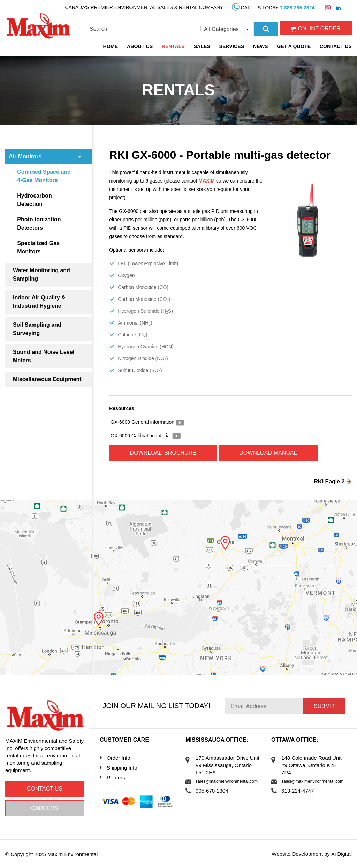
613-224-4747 (298, 791)
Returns (116, 777)
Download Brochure (164, 453)
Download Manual (270, 453)
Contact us (45, 789)
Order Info (119, 758)
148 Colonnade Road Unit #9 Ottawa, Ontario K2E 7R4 (312, 765)
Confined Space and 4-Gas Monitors (44, 176)
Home (112, 46)
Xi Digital (341, 854)
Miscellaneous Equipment (47, 379)
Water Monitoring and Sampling (41, 275)
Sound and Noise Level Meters (44, 356)
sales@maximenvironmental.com (227, 781)
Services (233, 46)
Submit (324, 706)
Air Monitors (25, 157)
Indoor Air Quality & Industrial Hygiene (39, 302)
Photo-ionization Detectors (39, 224)
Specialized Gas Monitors (39, 247)
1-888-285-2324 (297, 8)
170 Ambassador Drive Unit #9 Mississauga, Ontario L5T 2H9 (228, 765)
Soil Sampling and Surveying (37, 329)
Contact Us (336, 46)
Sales (203, 46)
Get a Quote (294, 46)
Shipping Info (122, 768)
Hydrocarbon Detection (35, 200)
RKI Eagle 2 (333, 481)
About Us (141, 46)
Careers (44, 808)
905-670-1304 (212, 791)
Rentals (175, 46)
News (261, 46)
